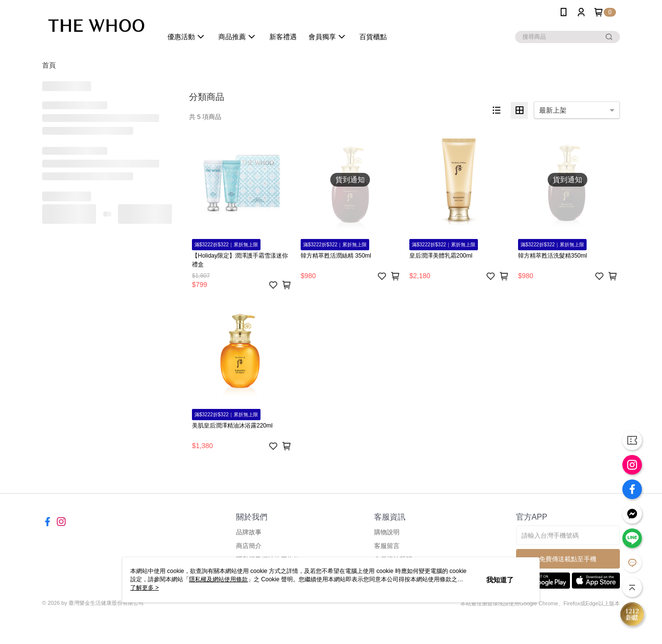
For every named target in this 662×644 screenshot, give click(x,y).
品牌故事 (249, 532)
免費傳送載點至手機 (568, 559)
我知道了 (500, 580)
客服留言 (387, 546)
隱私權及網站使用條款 (218, 579)
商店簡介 (249, 546)
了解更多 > (144, 588)
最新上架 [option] (553, 110)
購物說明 (387, 532)
